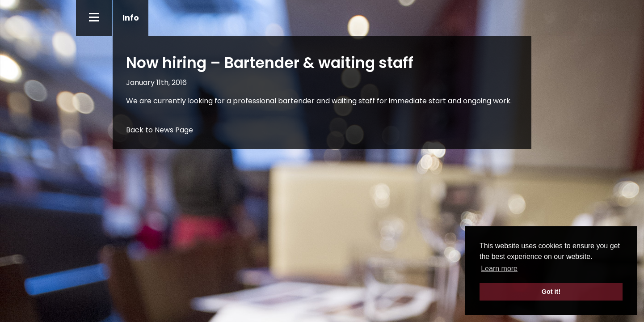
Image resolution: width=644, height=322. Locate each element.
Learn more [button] (499, 269)
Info (131, 18)
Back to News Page (160, 130)
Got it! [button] (551, 292)
